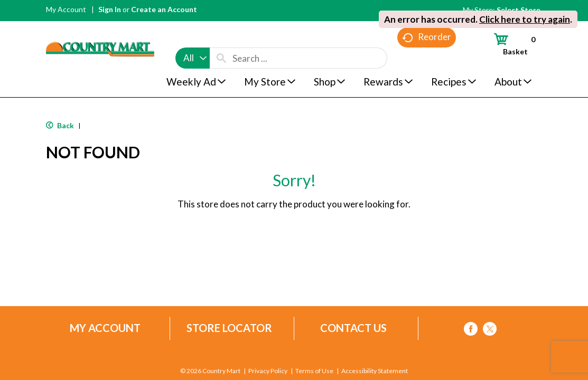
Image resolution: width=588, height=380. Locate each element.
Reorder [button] (427, 58)
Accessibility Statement (374, 371)
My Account (66, 9)
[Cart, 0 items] (510, 44)
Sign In (110, 9)
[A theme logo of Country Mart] (100, 29)
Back (60, 125)
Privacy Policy (268, 371)
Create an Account (164, 9)
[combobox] (193, 38)
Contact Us (353, 328)
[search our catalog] (221, 38)
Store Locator (229, 328)
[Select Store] (519, 10)
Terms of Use (314, 371)
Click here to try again (525, 19)
